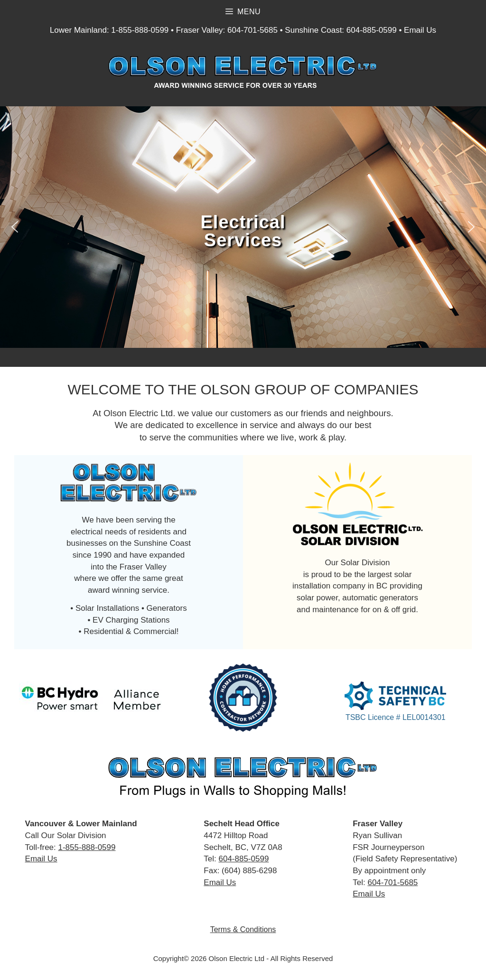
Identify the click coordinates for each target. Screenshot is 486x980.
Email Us (420, 30)
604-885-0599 (372, 30)
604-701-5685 (252, 30)
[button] (15, 227)
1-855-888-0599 (140, 30)
